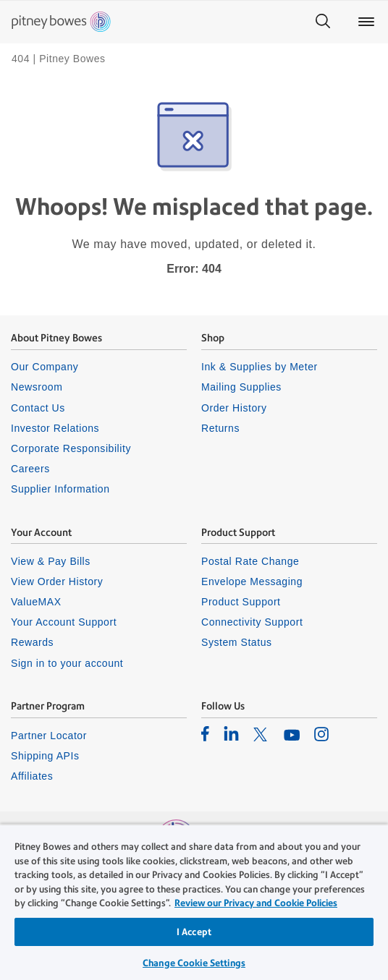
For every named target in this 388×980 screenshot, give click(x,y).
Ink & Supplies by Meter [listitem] (260, 367)
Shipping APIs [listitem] (45, 756)
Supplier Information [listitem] (60, 489)
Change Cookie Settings (194, 963)
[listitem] (205, 733)
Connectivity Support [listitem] (252, 622)
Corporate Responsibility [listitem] (71, 448)
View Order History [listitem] (57, 581)
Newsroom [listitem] (37, 387)
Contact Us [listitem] (38, 408)
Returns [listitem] (220, 428)
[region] (194, 902)
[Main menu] (366, 22)
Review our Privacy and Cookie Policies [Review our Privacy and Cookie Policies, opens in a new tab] (256, 903)
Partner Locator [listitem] (49, 736)
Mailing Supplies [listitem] (241, 387)
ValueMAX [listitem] (36, 602)
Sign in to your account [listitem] (67, 663)
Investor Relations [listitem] (55, 428)
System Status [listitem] (237, 642)
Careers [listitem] (30, 469)
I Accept (194, 932)
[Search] (323, 22)
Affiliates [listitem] (32, 776)
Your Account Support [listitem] (64, 622)
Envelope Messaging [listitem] (252, 581)
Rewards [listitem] (32, 642)
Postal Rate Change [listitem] (250, 561)
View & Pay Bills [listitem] (51, 561)
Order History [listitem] (234, 408)
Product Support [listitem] (241, 602)
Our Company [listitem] (45, 367)
